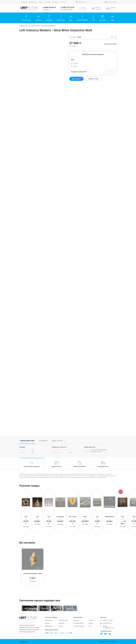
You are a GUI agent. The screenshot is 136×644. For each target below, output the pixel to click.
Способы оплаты (79, 623)
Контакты (63, 2)
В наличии (55, 2)
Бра (26, 26)
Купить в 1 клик (94, 79)
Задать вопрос (57, 441)
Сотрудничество (63, 620)
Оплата (41, 2)
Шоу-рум (47, 623)
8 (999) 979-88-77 (49, 7)
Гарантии (91, 620)
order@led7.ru (107, 623)
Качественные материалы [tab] (32, 464)
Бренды (91, 623)
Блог (90, 626)
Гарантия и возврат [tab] (79, 464)
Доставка (47, 2)
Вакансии (61, 623)
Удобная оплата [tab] (57, 464)
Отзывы (61, 626)
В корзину (76, 79)
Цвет (73, 60)
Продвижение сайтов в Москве (108, 641)
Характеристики (27, 441)
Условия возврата (79, 626)
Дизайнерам (33, 2)
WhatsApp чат (47, 9)
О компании (24, 2)
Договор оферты (24, 641)
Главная (22, 26)
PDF (112, 37)
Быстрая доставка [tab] (103, 464)
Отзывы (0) (43, 441)
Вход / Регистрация (111, 2)
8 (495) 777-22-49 (68, 7)
